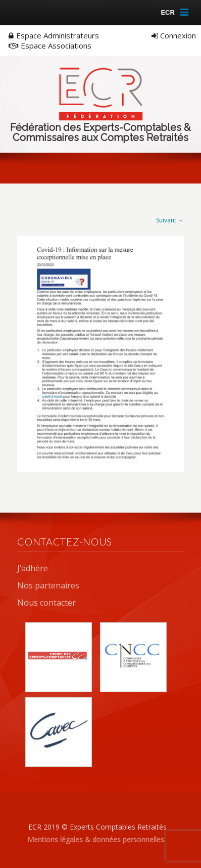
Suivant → (170, 220)
